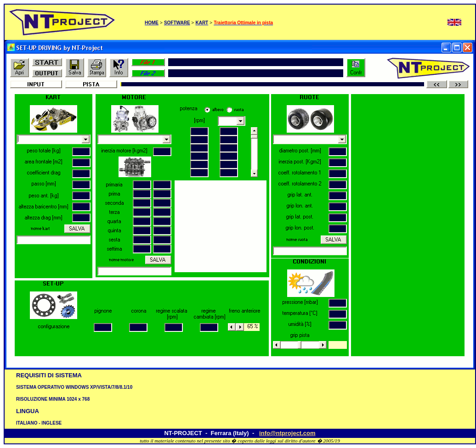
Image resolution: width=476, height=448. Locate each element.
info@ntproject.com (287, 433)
